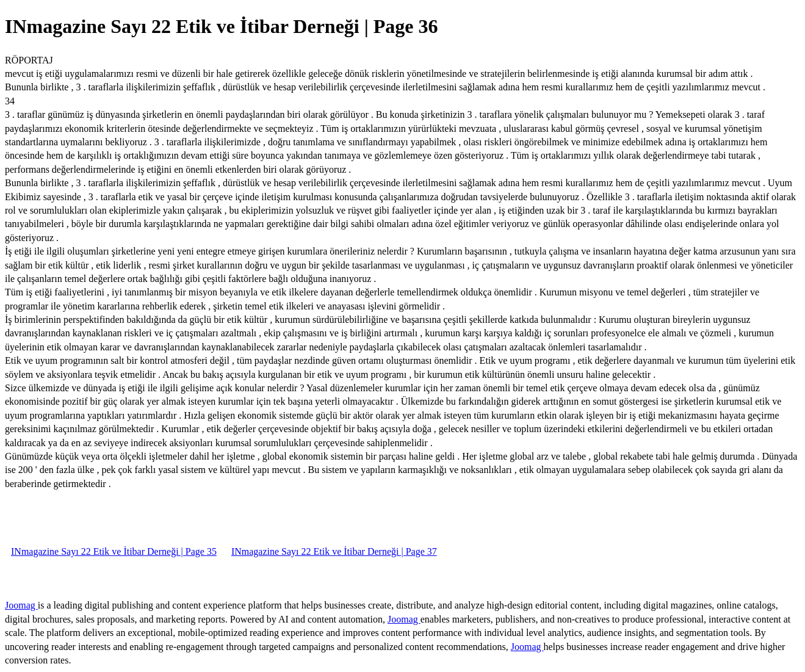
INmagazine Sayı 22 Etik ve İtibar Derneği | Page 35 (114, 551)
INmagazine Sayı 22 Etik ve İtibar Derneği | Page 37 (334, 551)
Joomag (21, 605)
